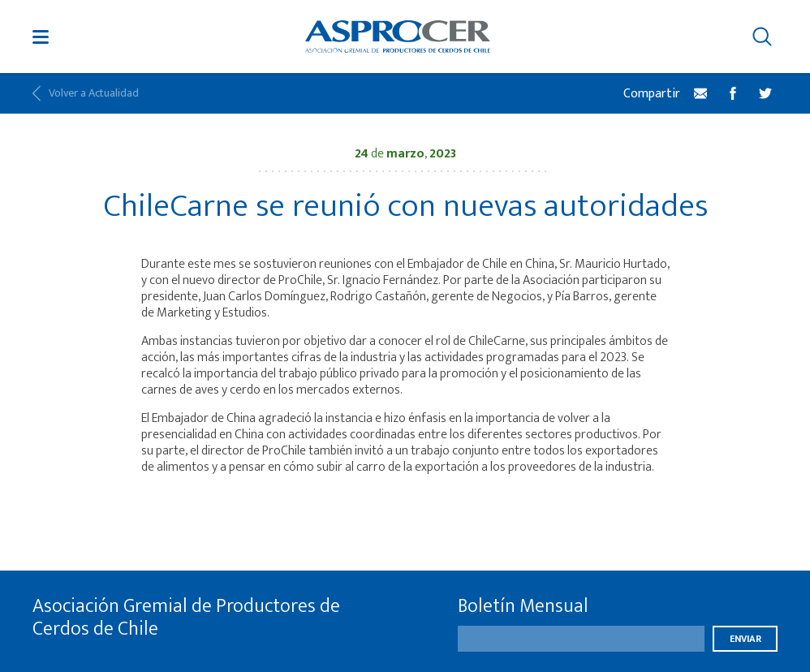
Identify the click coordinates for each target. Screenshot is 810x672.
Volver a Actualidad (86, 93)
